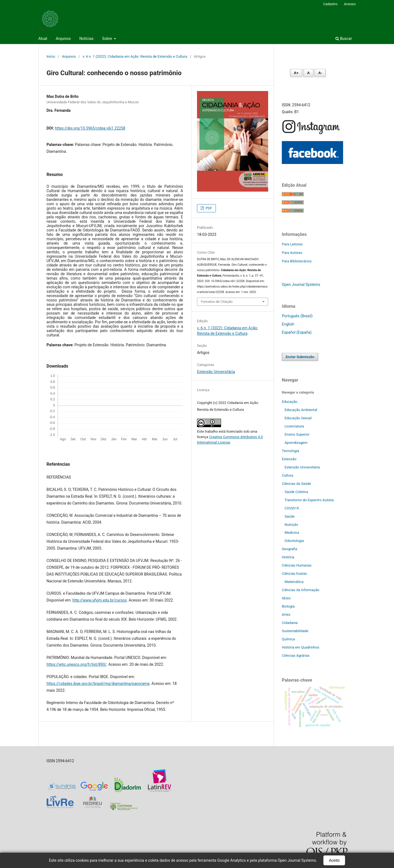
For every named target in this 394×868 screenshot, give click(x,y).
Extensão (289, 459)
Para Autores (292, 253)
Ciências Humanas (297, 565)
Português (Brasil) (297, 316)
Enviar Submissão (300, 357)
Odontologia (294, 541)
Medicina (292, 533)
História (288, 557)
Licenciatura (294, 426)
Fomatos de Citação (217, 302)
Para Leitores (292, 244)
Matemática (294, 582)
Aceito (334, 860)
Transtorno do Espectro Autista (309, 500)
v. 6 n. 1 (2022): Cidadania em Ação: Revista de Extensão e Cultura (135, 56)
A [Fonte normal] (308, 73)
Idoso (286, 598)
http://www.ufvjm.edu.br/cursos (99, 600)
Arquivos (63, 39)
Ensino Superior (297, 434)
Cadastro (330, 4)
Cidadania (290, 623)
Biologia (288, 606)
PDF (208, 208)
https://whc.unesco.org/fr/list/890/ (76, 664)
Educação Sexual (298, 418)
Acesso (350, 4)
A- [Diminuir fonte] (320, 73)
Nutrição (291, 525)
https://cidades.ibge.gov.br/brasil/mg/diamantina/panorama (98, 684)
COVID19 (292, 508)
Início (51, 56)
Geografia (289, 549)
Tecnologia (291, 451)
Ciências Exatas (294, 574)
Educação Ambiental (301, 410)
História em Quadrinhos (301, 647)
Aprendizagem (296, 443)
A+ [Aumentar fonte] (296, 73)
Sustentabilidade (295, 631)
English (288, 324)
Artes (286, 615)
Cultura (287, 475)
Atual (43, 39)
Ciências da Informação (301, 590)
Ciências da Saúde (296, 484)
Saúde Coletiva (296, 492)
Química (288, 639)
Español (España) (297, 332)
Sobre (108, 39)
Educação (290, 402)
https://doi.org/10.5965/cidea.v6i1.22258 (90, 128)
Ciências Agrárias (296, 656)
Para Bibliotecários (297, 261)
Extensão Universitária (216, 372)
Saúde (289, 516)
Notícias (86, 39)
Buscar (344, 39)
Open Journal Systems (301, 285)
